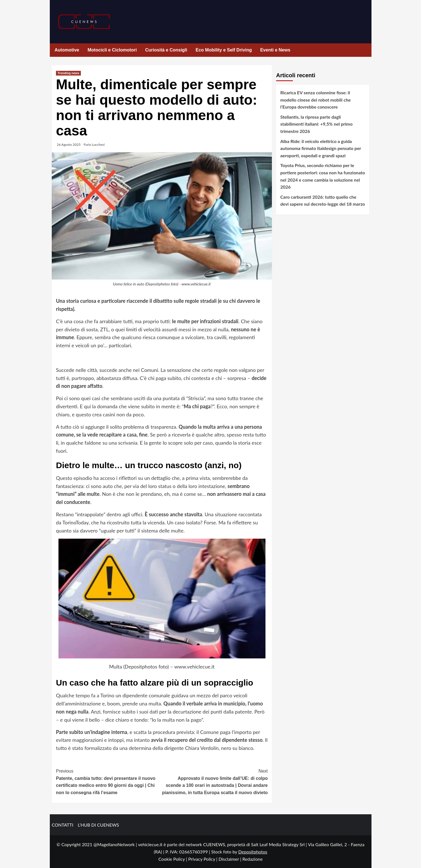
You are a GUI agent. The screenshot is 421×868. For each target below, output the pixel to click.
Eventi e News (275, 50)
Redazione (252, 859)
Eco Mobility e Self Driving (224, 50)
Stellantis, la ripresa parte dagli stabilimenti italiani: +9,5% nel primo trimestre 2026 (316, 124)
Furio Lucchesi (94, 145)
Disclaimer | (230, 859)
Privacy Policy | (203, 859)
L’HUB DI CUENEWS (98, 825)
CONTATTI (63, 825)
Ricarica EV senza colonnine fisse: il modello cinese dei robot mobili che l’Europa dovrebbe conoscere (315, 100)
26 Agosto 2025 (69, 145)
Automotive (67, 50)
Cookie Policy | (173, 859)
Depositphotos (253, 852)
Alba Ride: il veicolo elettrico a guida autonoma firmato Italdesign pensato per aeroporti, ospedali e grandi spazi (321, 148)
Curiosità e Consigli (166, 50)
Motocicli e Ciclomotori (112, 50)
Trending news (68, 73)
